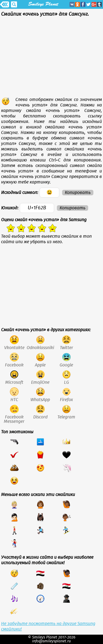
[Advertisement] (51, 58)
